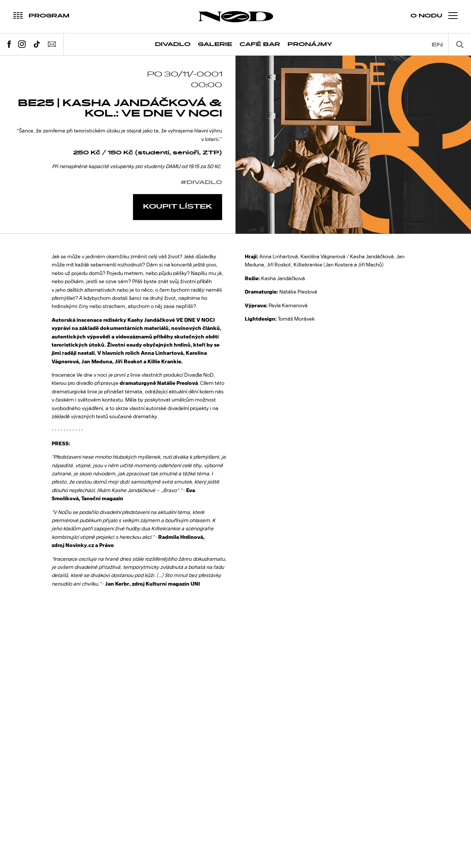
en (437, 45)
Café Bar (260, 44)
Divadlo (173, 44)
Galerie (215, 44)
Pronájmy (310, 44)
